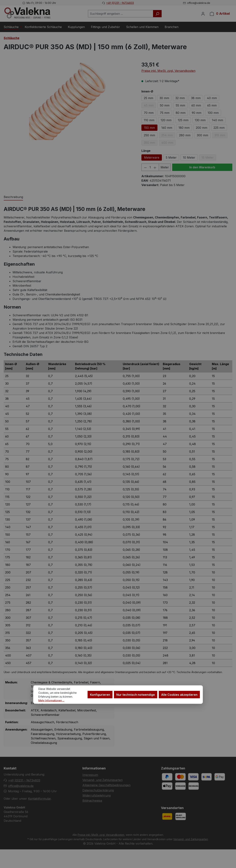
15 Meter (209, 158)
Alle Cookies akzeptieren (179, 694)
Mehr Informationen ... (51, 700)
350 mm (151, 143)
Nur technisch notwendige (136, 694)
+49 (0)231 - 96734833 (120, 3)
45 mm (150, 106)
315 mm (221, 136)
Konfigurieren (100, 694)
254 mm (168, 136)
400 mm (168, 143)
